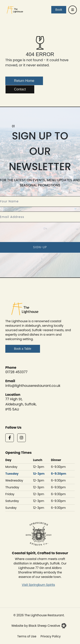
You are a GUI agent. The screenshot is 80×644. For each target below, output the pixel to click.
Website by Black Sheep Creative (39, 626)
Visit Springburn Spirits (39, 585)
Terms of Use (27, 636)
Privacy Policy (51, 636)
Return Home (24, 81)
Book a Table (23, 349)
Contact (20, 89)
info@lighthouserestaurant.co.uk (33, 386)
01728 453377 (16, 372)
